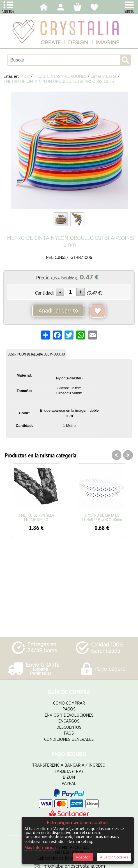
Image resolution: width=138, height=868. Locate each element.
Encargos (69, 721)
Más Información (40, 847)
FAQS (69, 733)
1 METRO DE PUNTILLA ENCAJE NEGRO (36, 517)
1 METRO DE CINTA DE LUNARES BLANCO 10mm (102, 517)
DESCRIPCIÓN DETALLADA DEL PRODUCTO (36, 354)
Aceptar (83, 857)
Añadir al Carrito (58, 311)
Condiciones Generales (69, 740)
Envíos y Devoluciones (69, 715)
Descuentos (69, 727)
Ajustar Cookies (114, 857)
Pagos (69, 709)
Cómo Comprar (69, 703)
